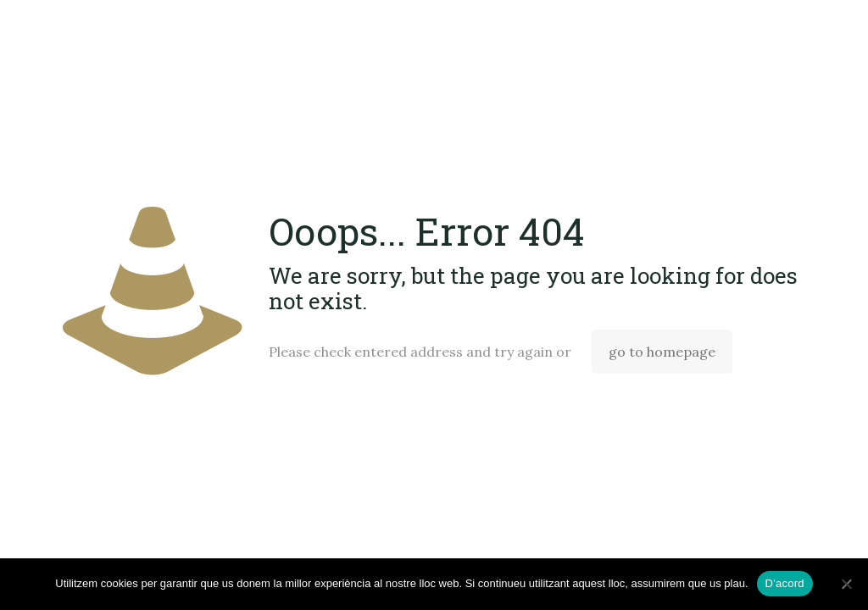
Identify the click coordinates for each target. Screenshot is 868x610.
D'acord (785, 583)
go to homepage (662, 352)
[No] (847, 584)
